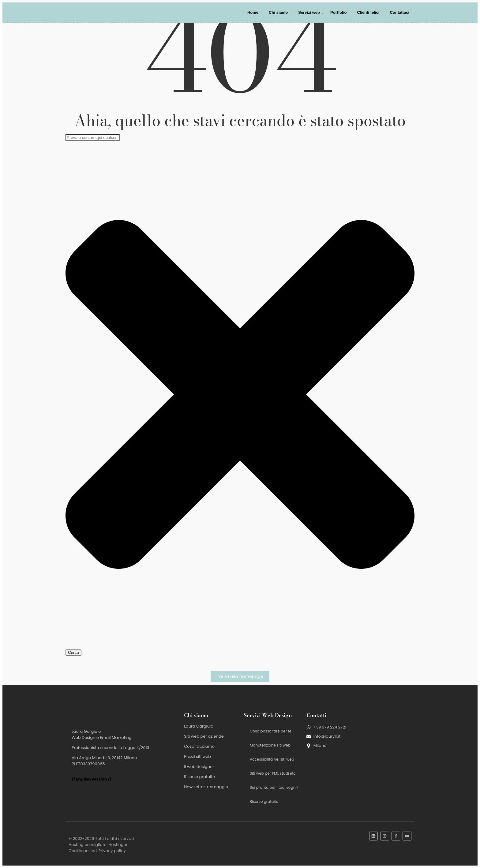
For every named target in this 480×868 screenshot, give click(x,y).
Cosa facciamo (199, 746)
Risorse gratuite (199, 777)
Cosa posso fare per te (271, 731)
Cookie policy (82, 851)
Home (253, 12)
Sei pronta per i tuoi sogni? (274, 787)
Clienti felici (368, 12)
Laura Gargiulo (199, 726)
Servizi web (310, 12)
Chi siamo (278, 12)
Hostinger (118, 845)
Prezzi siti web (197, 756)
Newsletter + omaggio (206, 787)
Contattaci (399, 12)
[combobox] (93, 138)
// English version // (92, 779)
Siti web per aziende (204, 736)
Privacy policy (112, 851)
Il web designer (199, 767)
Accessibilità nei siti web (272, 759)
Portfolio (338, 12)
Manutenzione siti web (270, 745)
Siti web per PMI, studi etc (273, 773)
